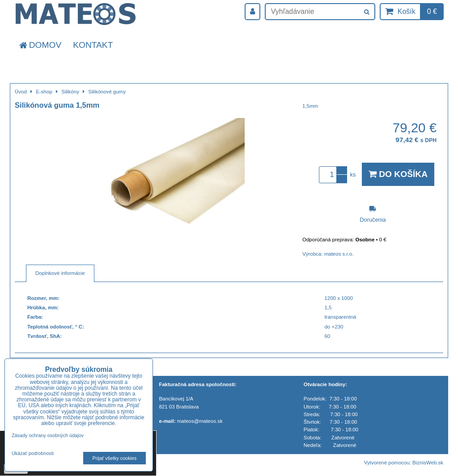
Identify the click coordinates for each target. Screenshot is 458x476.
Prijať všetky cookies (115, 458)
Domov (40, 45)
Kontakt (93, 45)
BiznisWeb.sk (428, 463)
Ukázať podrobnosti (33, 453)
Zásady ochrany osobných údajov (48, 435)
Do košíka (398, 174)
